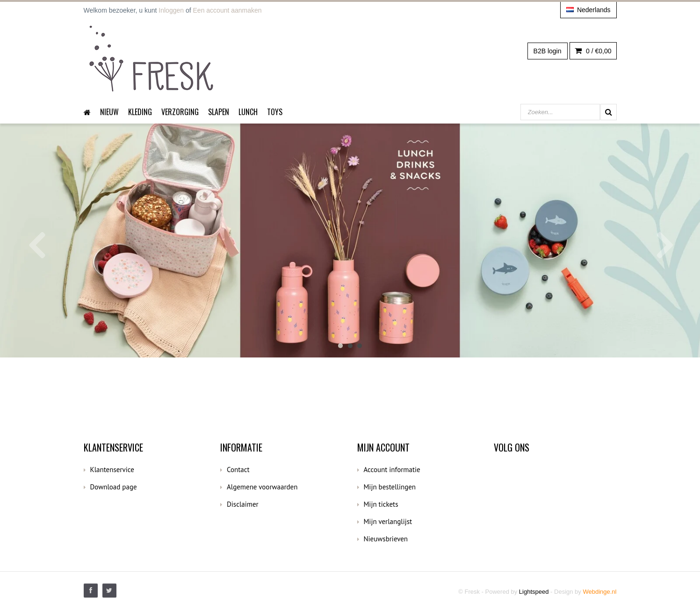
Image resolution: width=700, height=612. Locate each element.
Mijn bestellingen (390, 487)
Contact (238, 470)
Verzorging (180, 112)
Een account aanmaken (227, 10)
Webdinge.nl (599, 592)
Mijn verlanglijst (388, 521)
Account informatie (392, 470)
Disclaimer (243, 504)
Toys (275, 112)
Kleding (140, 112)
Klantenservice (112, 470)
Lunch (248, 112)
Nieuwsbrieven (386, 539)
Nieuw (109, 112)
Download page (114, 487)
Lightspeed (534, 592)
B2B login (548, 51)
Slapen (219, 112)
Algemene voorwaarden (262, 487)
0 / (593, 51)
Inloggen (171, 10)
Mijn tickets (381, 504)
